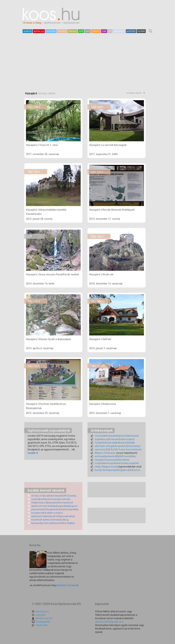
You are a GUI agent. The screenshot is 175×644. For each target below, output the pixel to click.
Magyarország (110, 467)
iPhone (125, 456)
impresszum (42, 611)
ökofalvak (56, 496)
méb (104, 31)
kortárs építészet (50, 523)
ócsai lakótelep (39, 499)
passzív (96, 31)
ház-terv (62, 31)
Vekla (58, 516)
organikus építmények (107, 439)
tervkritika (51, 31)
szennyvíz (100, 449)
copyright (40, 615)
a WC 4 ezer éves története (127, 449)
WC (109, 449)
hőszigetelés (52, 509)
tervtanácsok (66, 503)
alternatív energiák (105, 446)
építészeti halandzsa (43, 516)
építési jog (39, 31)
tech (88, 31)
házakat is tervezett (67, 585)
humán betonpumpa (106, 470)
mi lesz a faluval (40, 496)
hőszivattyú (134, 446)
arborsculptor (128, 439)
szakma (27, 31)
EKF (64, 496)
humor (137, 470)
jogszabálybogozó (68, 506)
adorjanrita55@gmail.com (109, 622)
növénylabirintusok (105, 436)
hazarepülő (112, 460)
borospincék (38, 513)
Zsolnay (72, 496)
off (110, 31)
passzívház (37, 509)
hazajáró (100, 460)
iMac (133, 456)
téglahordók (125, 470)
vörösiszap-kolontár (60, 499)
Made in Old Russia (105, 453)
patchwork (119, 31)
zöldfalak (130, 443)
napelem (121, 446)
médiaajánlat (43, 622)
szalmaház (69, 516)
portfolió (131, 31)
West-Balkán (68, 523)
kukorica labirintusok (128, 436)
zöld (81, 31)
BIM (118, 456)
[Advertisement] (87, 73)
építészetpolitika (69, 509)
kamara (35, 523)
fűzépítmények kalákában (109, 443)
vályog (65, 520)
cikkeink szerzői (44, 618)
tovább (32, 453)
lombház (125, 460)
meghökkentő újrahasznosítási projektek (117, 463)
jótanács (72, 31)
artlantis (110, 456)
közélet (141, 31)
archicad (99, 456)
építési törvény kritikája (44, 506)
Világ (97, 467)
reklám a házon (54, 513)
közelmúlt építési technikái (46, 520)
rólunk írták (41, 625)
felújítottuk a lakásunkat (44, 503)
